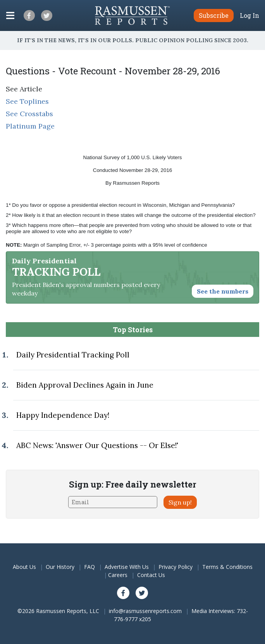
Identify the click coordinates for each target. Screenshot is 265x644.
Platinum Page (30, 126)
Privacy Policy (176, 567)
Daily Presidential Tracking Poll (73, 355)
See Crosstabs (29, 114)
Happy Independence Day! (63, 415)
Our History (60, 567)
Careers (118, 575)
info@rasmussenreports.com (145, 611)
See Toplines (27, 101)
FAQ (89, 567)
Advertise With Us (127, 567)
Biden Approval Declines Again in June (85, 385)
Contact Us (151, 575)
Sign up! (180, 502)
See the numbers (223, 291)
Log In (250, 15)
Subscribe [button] (214, 15)
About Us (24, 567)
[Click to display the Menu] (10, 15)
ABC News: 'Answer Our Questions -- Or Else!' (97, 445)
